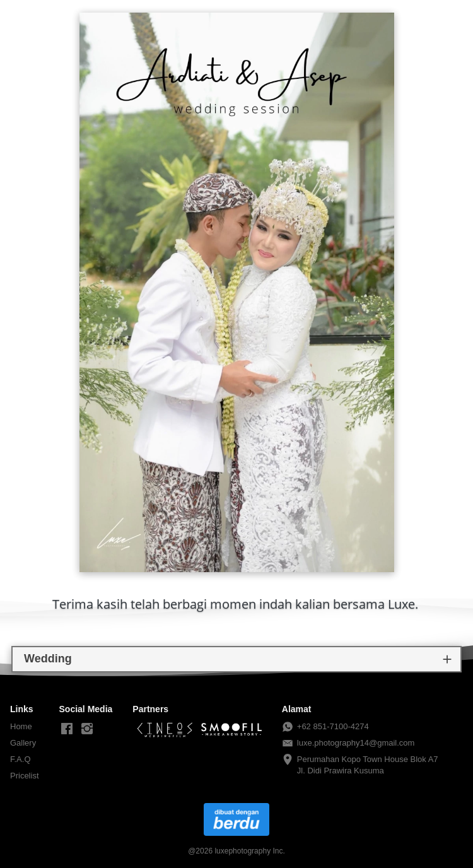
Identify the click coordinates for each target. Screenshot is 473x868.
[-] (67, 729)
